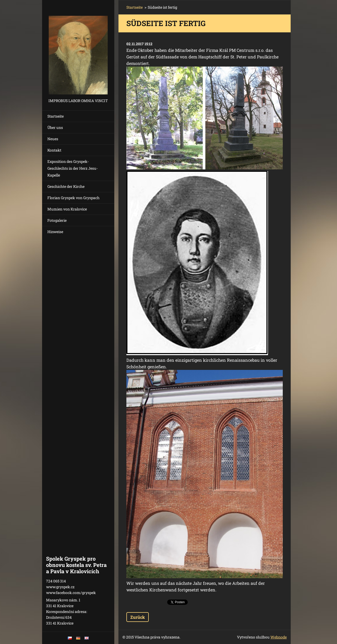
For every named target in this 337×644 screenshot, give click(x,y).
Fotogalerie (57, 220)
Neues (53, 139)
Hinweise (55, 232)
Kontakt (54, 150)
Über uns (55, 127)
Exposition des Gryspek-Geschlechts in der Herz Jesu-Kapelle (73, 168)
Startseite (56, 116)
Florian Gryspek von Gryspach (73, 198)
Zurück (138, 617)
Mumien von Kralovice (67, 209)
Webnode (279, 637)
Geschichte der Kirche (66, 186)
